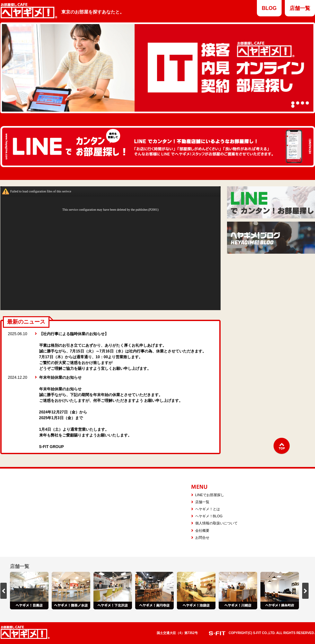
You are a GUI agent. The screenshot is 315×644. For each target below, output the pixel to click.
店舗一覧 (300, 8)
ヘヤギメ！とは (208, 509)
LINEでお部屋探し (210, 495)
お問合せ (202, 538)
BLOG (269, 8)
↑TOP (282, 446)
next (305, 591)
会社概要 (202, 530)
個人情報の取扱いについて (216, 523)
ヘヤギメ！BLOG (209, 516)
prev (4, 591)
